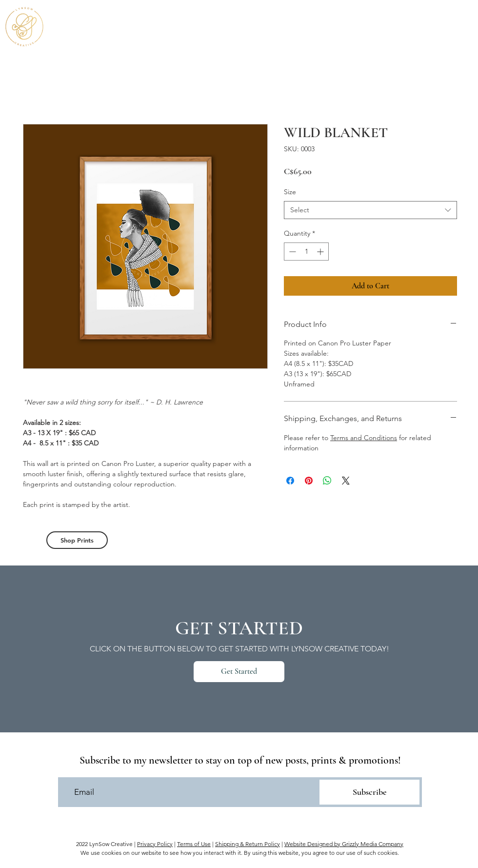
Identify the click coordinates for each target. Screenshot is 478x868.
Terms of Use (194, 844)
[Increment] (321, 252)
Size (290, 192)
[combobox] (370, 210)
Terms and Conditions (364, 438)
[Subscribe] (369, 792)
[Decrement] (291, 252)
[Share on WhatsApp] (327, 481)
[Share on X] (346, 481)
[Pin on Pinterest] (309, 481)
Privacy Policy (155, 844)
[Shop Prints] (77, 540)
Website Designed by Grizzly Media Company (344, 844)
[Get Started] (239, 672)
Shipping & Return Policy (248, 844)
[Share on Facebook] (290, 481)
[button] (460, 25)
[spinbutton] (306, 252)
